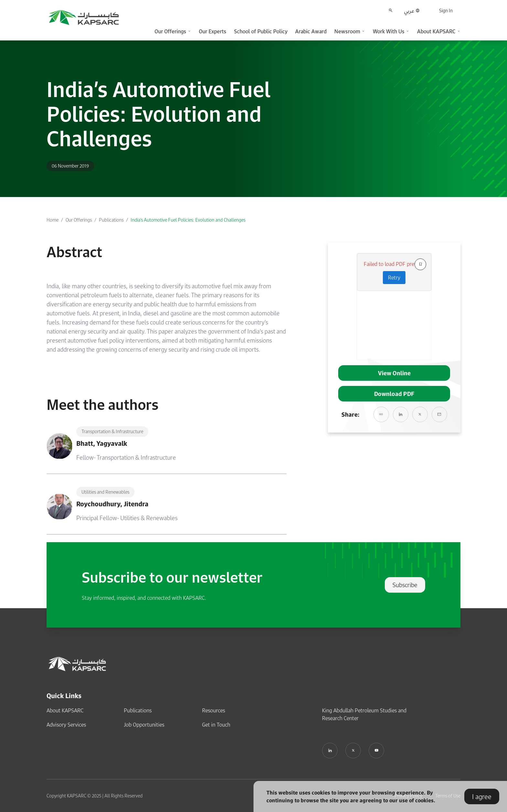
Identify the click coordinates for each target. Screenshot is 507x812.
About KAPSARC (65, 710)
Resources (214, 710)
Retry (394, 278)
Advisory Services (66, 725)
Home (53, 220)
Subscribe (405, 585)
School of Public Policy (261, 31)
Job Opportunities (144, 725)
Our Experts (213, 31)
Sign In (446, 11)
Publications (111, 220)
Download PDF (394, 394)
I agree (482, 796)
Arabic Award (311, 31)
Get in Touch (216, 725)
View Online (394, 373)
